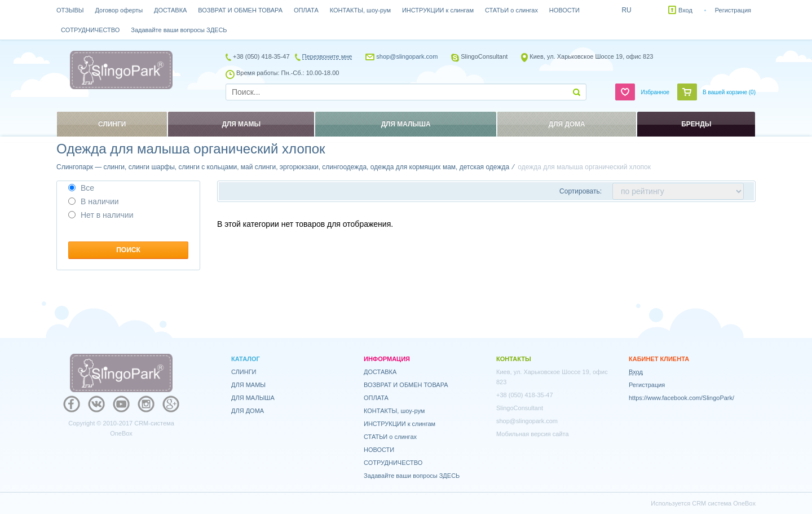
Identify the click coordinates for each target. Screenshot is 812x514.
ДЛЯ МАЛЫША (253, 398)
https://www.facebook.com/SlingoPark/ (681, 398)
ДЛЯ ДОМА (248, 411)
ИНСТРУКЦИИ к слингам (438, 10)
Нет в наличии (101, 215)
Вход (685, 10)
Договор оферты (119, 10)
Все (81, 188)
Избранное (655, 92)
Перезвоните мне (327, 56)
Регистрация (733, 10)
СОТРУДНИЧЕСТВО (90, 30)
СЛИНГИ (244, 372)
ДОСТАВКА (170, 10)
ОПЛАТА (306, 10)
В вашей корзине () (729, 92)
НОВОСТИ (564, 10)
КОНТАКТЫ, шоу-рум (360, 10)
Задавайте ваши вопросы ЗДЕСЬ (179, 30)
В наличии (94, 201)
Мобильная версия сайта (533, 434)
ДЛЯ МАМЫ (248, 385)
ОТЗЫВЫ (70, 10)
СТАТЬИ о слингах (511, 10)
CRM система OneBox (724, 503)
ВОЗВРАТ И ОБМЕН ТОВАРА (240, 10)
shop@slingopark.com (407, 56)
